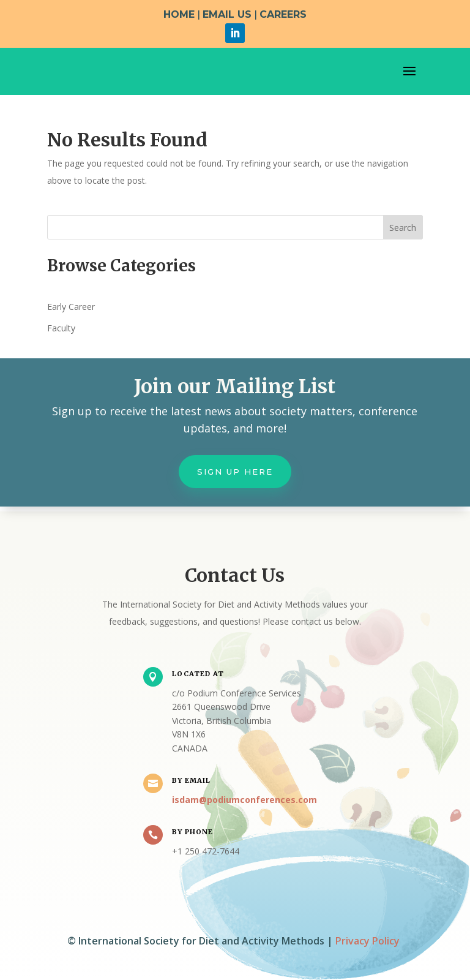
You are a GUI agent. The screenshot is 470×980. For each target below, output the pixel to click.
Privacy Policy (367, 941)
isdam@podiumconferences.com (244, 800)
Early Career (71, 307)
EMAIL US (227, 14)
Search (403, 228)
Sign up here (235, 472)
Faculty (61, 328)
